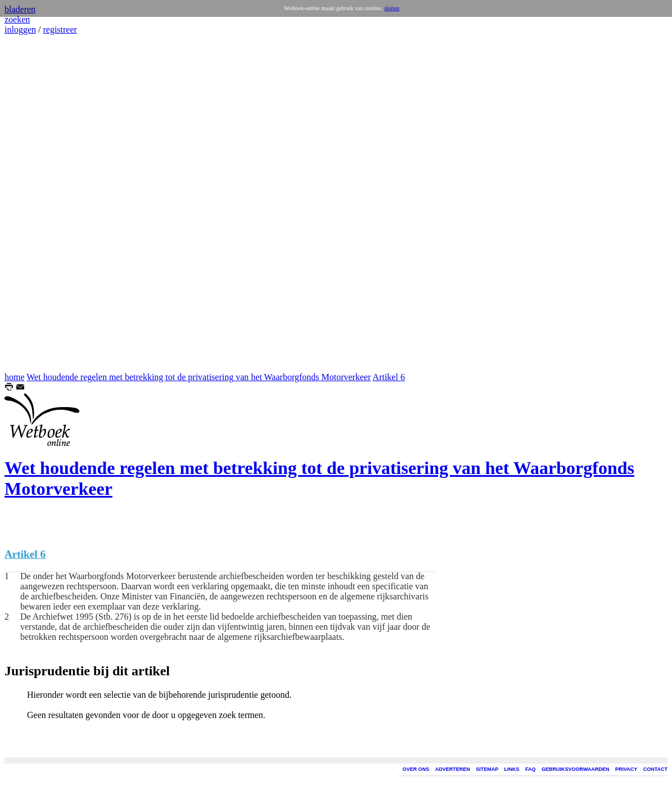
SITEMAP (487, 769)
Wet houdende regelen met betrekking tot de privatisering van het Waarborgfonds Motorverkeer (199, 377)
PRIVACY (626, 769)
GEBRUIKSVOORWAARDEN (575, 769)
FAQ (531, 769)
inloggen (20, 30)
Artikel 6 (389, 377)
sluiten (392, 8)
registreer (60, 30)
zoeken (17, 19)
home (15, 377)
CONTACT (655, 769)
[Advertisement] (38, 204)
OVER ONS (416, 769)
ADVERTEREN (453, 769)
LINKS (512, 769)
